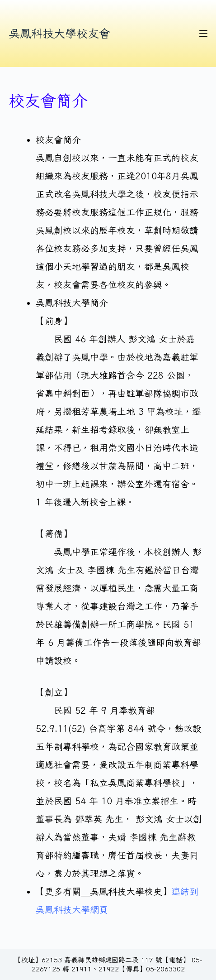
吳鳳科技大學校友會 (59, 33)
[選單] (203, 34)
